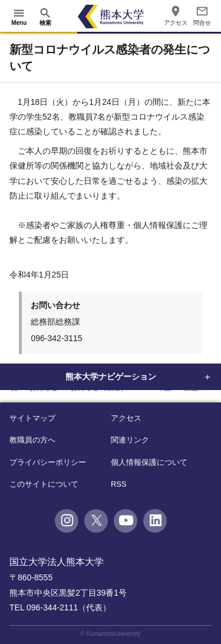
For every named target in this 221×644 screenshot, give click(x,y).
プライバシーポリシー (48, 462)
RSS (119, 484)
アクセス (126, 418)
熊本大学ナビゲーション (111, 377)
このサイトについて (44, 484)
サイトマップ (32, 418)
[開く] (19, 16)
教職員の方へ (32, 440)
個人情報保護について (149, 462)
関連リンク (130, 440)
